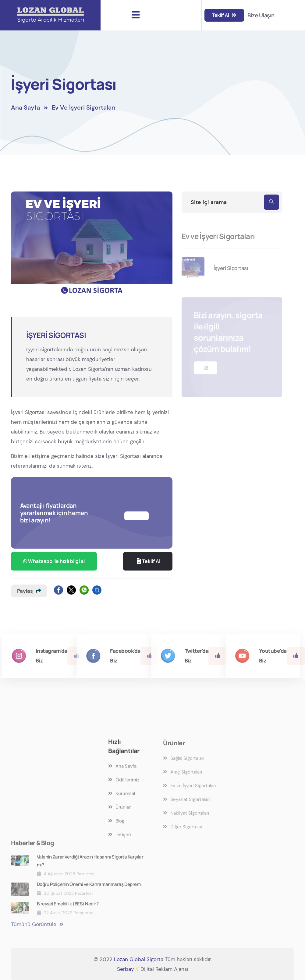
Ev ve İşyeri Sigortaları (84, 112)
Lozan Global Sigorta (139, 959)
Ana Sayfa (25, 112)
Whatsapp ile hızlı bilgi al (54, 561)
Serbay (129, 969)
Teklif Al (224, 15)
